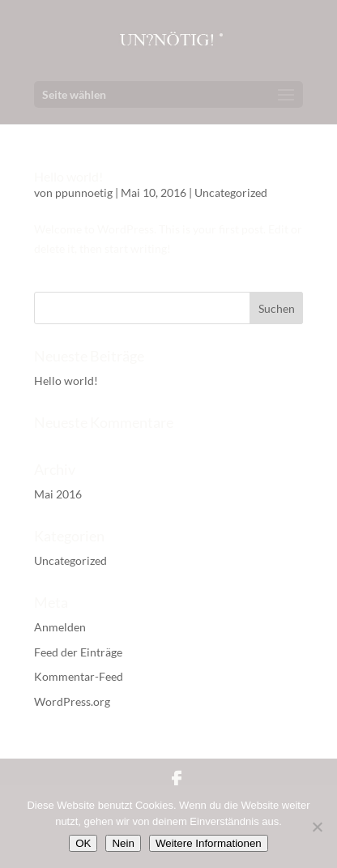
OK (83, 843)
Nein (123, 843)
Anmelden (60, 627)
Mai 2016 (58, 494)
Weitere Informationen (209, 843)
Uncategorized (231, 192)
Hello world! (68, 176)
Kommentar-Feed (79, 676)
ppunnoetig (84, 192)
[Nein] (317, 827)
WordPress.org (72, 701)
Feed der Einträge (78, 652)
